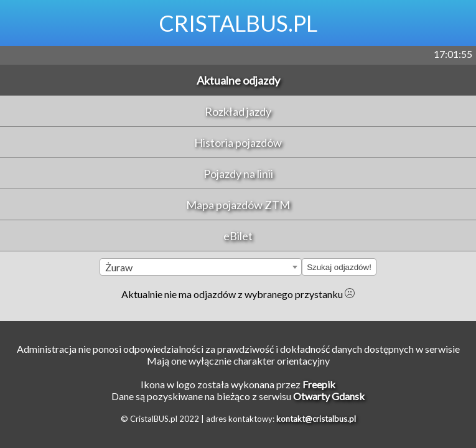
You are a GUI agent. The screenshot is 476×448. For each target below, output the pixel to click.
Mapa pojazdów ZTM (238, 205)
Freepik (319, 384)
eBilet (238, 236)
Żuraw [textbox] (119, 267)
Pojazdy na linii (238, 174)
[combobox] (201, 267)
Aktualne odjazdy (238, 80)
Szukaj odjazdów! (339, 267)
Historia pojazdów (238, 142)
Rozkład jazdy (238, 111)
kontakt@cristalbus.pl (316, 419)
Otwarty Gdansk (329, 396)
